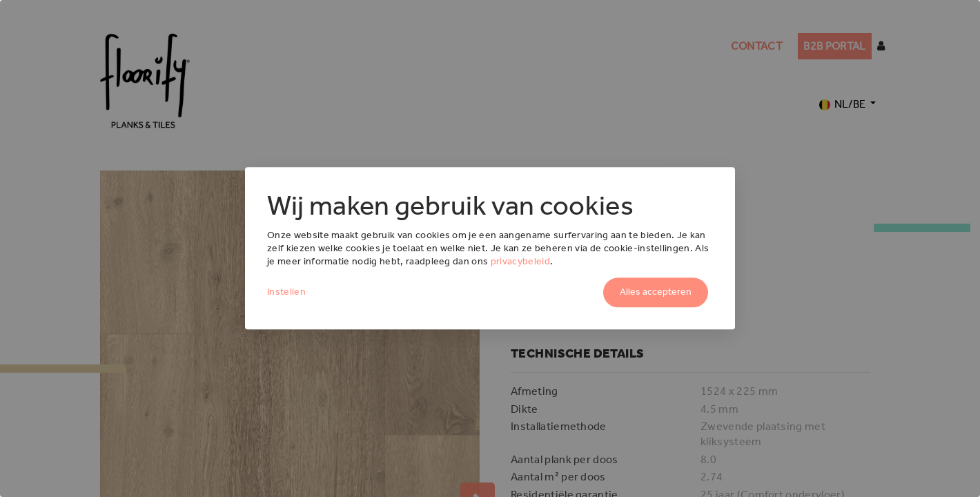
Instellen (286, 292)
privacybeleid (520, 261)
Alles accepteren (656, 292)
